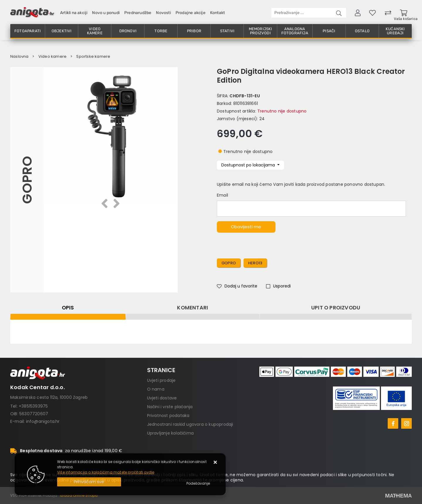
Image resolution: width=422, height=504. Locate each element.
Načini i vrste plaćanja (170, 407)
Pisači (329, 31)
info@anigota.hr (43, 421)
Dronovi (128, 31)
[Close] (89, 482)
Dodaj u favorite (237, 286)
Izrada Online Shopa (79, 495)
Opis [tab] (68, 308)
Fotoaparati (28, 31)
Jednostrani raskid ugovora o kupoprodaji (190, 424)
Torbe (161, 31)
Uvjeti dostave (162, 398)
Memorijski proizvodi (261, 31)
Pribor (194, 31)
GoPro (27, 180)
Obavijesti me (246, 227)
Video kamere (95, 31)
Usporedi (278, 286)
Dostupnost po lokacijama (249, 165)
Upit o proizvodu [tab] (336, 308)
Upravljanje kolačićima (170, 433)
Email (222, 195)
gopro (229, 263)
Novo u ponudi (106, 13)
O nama (156, 389)
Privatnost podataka (168, 416)
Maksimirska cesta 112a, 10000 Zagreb (49, 397)
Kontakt (217, 13)
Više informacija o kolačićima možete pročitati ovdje (106, 472)
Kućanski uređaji (395, 31)
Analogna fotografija (295, 31)
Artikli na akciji (74, 13)
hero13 (255, 263)
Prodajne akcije (190, 13)
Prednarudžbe (138, 13)
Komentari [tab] (193, 308)
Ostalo (362, 31)
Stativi (227, 31)
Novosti (163, 13)
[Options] (198, 483)
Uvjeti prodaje (161, 380)
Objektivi (62, 31)
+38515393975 (33, 406)
